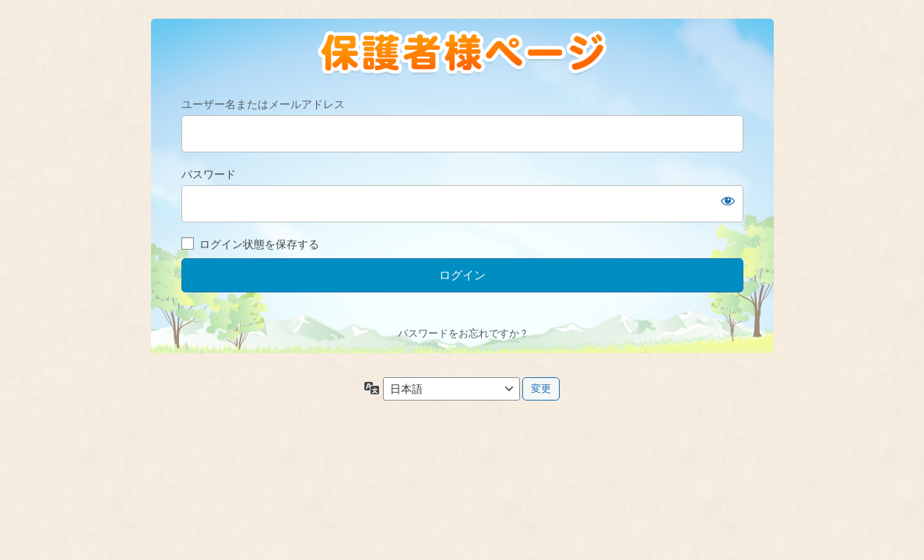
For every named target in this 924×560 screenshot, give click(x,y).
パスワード (209, 174)
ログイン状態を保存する (259, 244)
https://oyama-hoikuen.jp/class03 (462, 54)
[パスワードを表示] (728, 201)
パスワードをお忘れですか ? (462, 333)
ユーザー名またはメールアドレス (263, 104)
